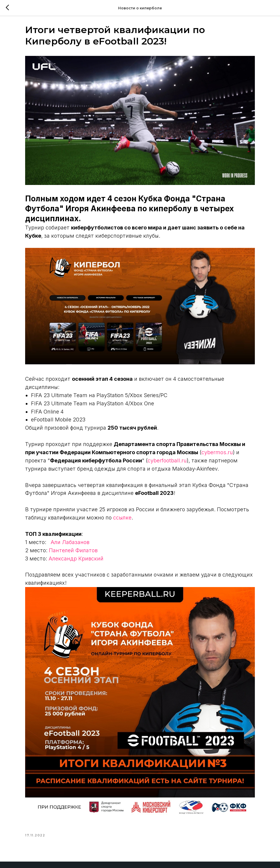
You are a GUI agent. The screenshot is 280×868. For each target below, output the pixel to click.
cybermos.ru (127, 419)
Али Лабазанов (91, 517)
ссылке (208, 492)
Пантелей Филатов (95, 525)
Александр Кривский (97, 533)
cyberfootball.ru (132, 427)
